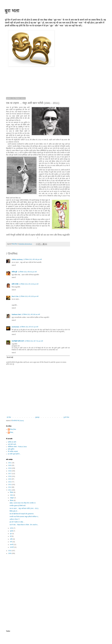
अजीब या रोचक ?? (15, 519)
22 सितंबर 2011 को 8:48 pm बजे (33, 259)
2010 (10, 551)
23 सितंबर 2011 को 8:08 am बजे (31, 314)
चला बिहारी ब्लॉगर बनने (18, 341)
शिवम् (12, 432)
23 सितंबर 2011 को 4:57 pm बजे (29, 327)
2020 (10, 465)
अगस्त (12, 528)
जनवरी (12, 547)
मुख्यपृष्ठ (37, 417)
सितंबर (12, 501)
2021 (10, 463)
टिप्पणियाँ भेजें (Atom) (18, 421)
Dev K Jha (15, 296)
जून (11, 534)
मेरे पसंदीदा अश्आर (13, 451)
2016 (10, 476)
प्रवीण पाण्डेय (15, 284)
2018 (10, 471)
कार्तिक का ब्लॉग (12, 442)
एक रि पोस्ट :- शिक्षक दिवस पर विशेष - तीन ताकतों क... (24, 525)
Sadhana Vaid (16, 314)
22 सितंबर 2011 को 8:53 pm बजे (27, 272)
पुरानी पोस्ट (66, 417)
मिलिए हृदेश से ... (14, 511)
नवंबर (12, 495)
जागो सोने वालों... (12, 444)
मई (11, 536)
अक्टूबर (12, 498)
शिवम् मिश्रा (13, 429)
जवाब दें (14, 265)
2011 (10, 490)
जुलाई (12, 531)
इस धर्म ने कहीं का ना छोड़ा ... (17, 522)
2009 (10, 553)
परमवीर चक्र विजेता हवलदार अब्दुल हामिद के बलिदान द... (24, 517)
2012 (10, 487)
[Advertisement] (38, 574)
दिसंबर (12, 492)
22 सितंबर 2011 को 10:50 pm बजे (29, 296)
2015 (10, 479)
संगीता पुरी (15, 272)
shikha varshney (17, 259)
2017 (10, 474)
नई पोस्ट (9, 417)
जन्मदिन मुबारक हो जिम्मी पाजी (17, 506)
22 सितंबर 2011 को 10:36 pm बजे (29, 284)
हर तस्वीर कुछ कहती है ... (14, 454)
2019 (10, 468)
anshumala (15, 327)
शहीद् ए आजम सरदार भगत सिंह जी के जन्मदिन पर (23, 503)
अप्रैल (11, 539)
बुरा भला (12, 11)
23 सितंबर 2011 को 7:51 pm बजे (34, 341)
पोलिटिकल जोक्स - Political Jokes (17, 447)
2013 (10, 485)
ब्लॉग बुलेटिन (11, 449)
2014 (10, 482)
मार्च (11, 542)
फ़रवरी (12, 545)
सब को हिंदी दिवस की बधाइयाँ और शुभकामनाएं (22, 514)
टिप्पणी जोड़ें (10, 357)
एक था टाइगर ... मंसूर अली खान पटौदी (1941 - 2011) (24, 508)
